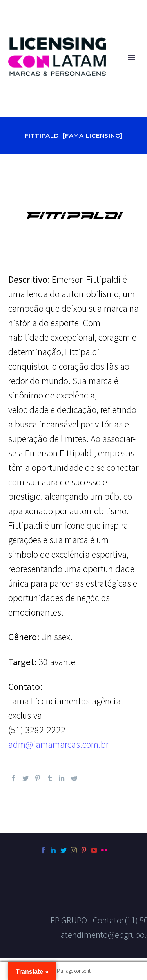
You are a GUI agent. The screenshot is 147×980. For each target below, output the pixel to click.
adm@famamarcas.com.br (58, 744)
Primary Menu (132, 57)
